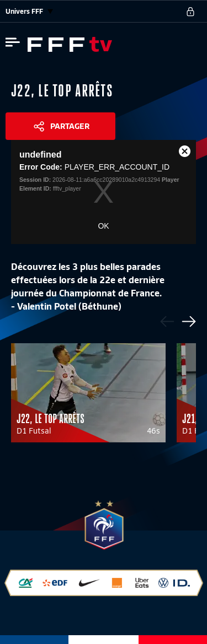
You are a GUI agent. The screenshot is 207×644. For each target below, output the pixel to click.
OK (103, 226)
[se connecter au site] (190, 12)
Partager (70, 126)
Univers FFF (29, 11)
